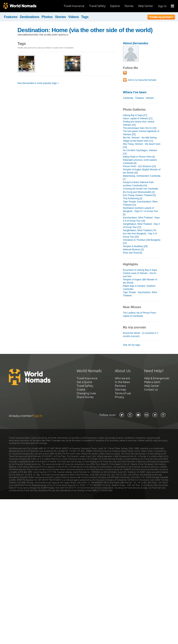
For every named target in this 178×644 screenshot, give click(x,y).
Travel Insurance (74, 6)
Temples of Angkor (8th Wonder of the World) (140, 281)
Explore (115, 6)
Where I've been (135, 92)
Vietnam (150, 98)
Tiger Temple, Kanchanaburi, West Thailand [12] (140, 203)
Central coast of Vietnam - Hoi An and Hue (140, 275)
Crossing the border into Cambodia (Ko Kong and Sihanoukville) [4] (141, 190)
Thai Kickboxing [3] (133, 198)
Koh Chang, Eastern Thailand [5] (139, 195)
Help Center (146, 6)
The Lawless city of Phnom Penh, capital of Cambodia (140, 314)
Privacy (119, 397)
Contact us (151, 389)
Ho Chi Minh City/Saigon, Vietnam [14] (140, 152)
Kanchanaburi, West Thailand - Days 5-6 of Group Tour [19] (141, 219)
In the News (122, 382)
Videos (74, 17)
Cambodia (128, 98)
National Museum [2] (133, 250)
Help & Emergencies (157, 378)
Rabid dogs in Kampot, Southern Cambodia (139, 288)
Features (11, 17)
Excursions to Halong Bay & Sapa (140, 270)
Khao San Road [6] (133, 253)
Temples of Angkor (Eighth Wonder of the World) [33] (142, 171)
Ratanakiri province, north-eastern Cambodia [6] (140, 162)
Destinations (30, 17)
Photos (47, 17)
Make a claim (152, 382)
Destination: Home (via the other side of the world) (85, 30)
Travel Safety (97, 6)
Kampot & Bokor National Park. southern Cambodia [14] (139, 184)
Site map (120, 389)
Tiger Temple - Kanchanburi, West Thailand (140, 294)
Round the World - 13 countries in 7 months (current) (141, 335)
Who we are (122, 378)
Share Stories (85, 397)
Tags (85, 17)
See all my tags (132, 345)
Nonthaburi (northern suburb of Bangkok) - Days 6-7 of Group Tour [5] (141, 211)
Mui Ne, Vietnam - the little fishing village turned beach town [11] (140, 139)
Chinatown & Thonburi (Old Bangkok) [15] (142, 242)
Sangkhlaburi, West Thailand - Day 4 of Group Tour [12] (141, 226)
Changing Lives (86, 393)
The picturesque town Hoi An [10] (140, 128)
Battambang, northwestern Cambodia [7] (142, 178)
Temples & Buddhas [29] (135, 246)
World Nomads (20, 6)
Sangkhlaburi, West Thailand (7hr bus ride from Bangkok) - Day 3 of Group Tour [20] (140, 234)
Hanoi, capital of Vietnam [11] (138, 118)
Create (81, 389)
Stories (129, 6)
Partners (120, 386)
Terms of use (123, 393)
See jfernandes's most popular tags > (38, 83)
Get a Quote (84, 382)
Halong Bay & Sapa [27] (135, 115)
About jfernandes (136, 43)
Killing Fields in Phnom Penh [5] (139, 157)
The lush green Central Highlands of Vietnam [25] (141, 133)
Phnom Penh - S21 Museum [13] (139, 166)
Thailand (139, 98)
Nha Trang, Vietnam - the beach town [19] (142, 146)
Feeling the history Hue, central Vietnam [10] (139, 123)
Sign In (162, 6)
